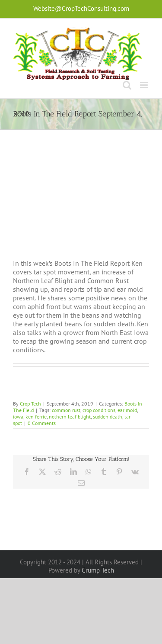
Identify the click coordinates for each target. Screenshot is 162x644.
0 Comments (42, 423)
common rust (66, 410)
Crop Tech (30, 404)
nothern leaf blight (70, 417)
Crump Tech (98, 570)
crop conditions (99, 410)
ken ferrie (36, 417)
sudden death (108, 417)
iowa (18, 417)
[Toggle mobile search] (127, 85)
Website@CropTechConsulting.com (81, 8)
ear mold (127, 410)
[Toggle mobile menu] (145, 85)
